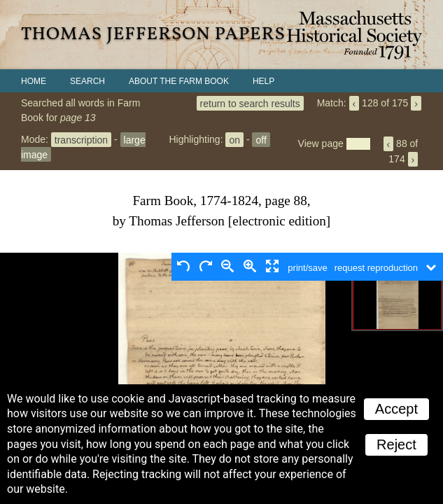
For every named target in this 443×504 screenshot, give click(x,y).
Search (87, 81)
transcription (81, 139)
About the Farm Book (179, 81)
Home (34, 81)
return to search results (250, 103)
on (234, 139)
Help (263, 81)
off (261, 139)
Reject (396, 444)
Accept (396, 409)
